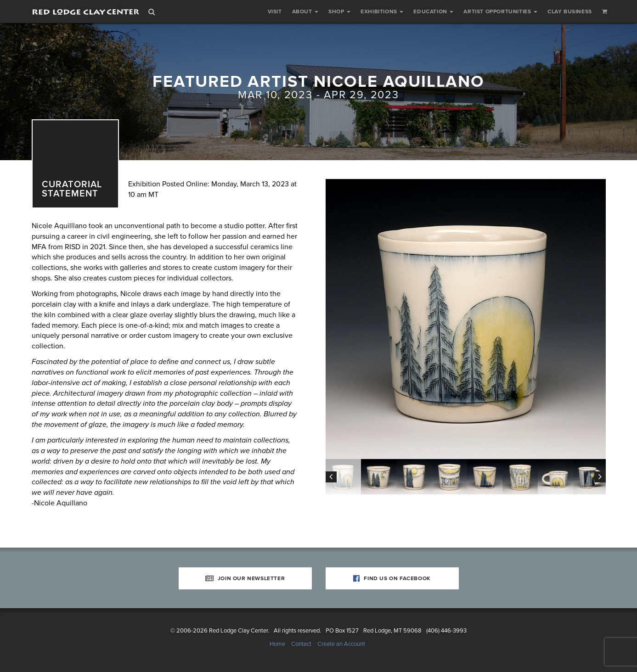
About (305, 11)
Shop (339, 11)
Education (433, 11)
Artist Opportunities (500, 11)
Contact (301, 644)
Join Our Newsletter (245, 578)
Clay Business (570, 11)
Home (277, 644)
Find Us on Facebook (392, 578)
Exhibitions (382, 11)
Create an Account (341, 644)
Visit (275, 11)
